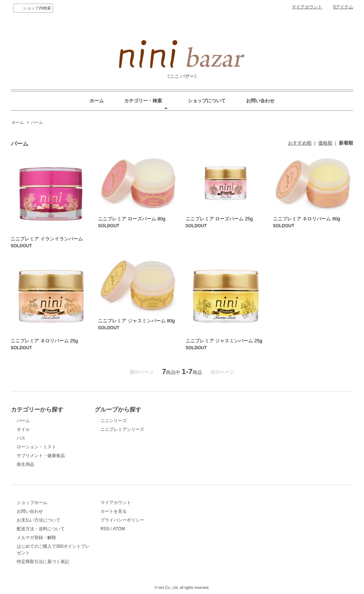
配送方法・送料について (41, 529)
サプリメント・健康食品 (41, 456)
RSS (105, 529)
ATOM (119, 529)
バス (21, 438)
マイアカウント (307, 7)
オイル (23, 429)
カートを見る (114, 511)
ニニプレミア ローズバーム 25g (219, 219)
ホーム (97, 101)
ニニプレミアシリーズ (122, 429)
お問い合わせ (260, 101)
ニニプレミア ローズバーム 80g (132, 219)
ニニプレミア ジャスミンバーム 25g (224, 341)
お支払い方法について (39, 520)
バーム (37, 122)
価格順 (325, 143)
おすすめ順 (300, 143)
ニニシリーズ (114, 421)
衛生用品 (25, 464)
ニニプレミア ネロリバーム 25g (44, 341)
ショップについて (207, 101)
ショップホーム (32, 503)
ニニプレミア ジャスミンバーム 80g (136, 321)
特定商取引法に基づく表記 (43, 562)
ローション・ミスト (36, 447)
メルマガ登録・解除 (36, 538)
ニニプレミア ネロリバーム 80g (307, 219)
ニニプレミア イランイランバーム (47, 239)
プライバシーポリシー (122, 520)
